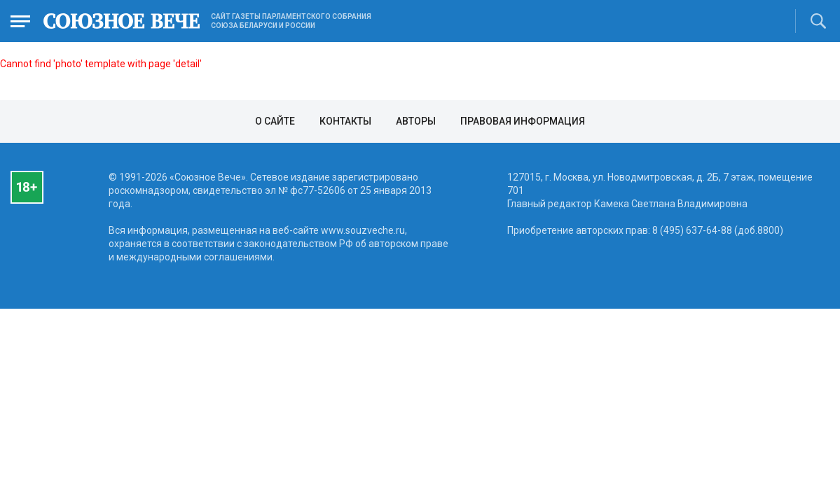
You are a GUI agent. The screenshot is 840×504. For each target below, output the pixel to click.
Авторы (416, 121)
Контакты (345, 121)
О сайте (275, 121)
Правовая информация (523, 121)
